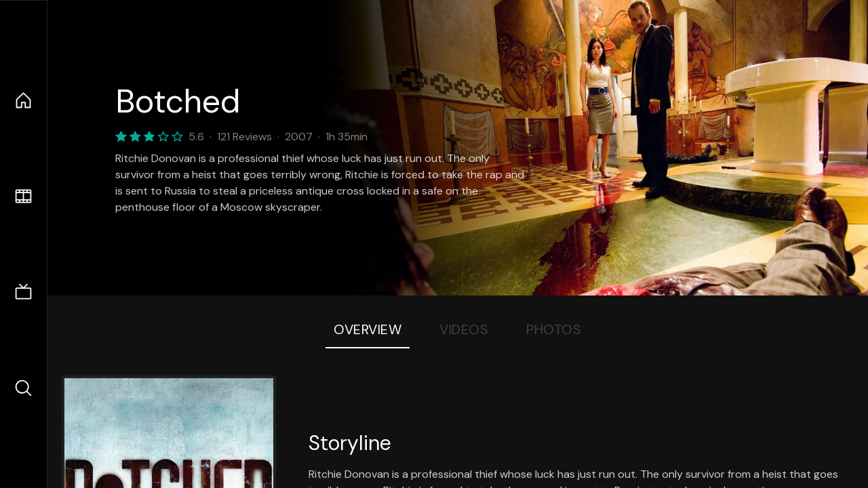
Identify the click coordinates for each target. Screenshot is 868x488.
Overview (368, 329)
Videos (464, 329)
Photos (554, 329)
